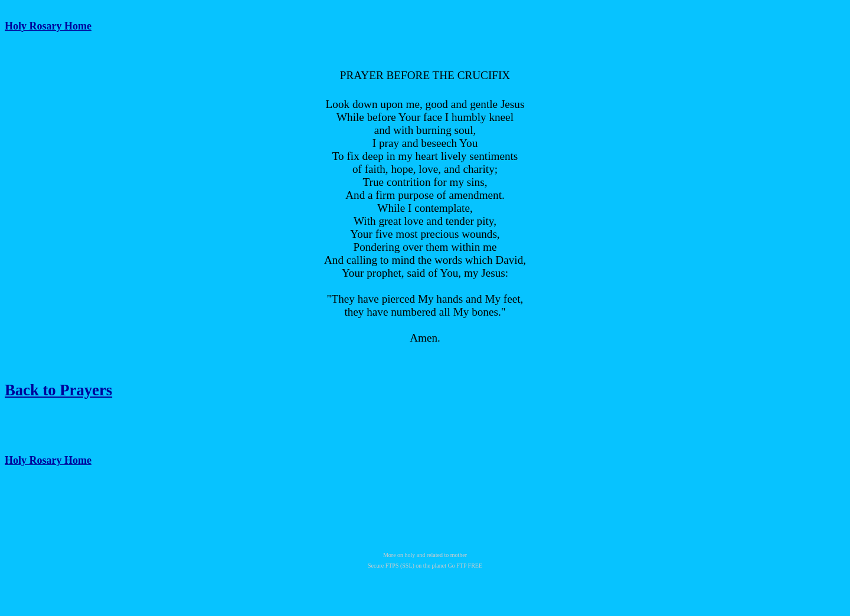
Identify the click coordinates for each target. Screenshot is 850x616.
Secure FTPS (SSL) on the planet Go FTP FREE (425, 566)
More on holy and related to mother (425, 555)
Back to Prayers (58, 390)
